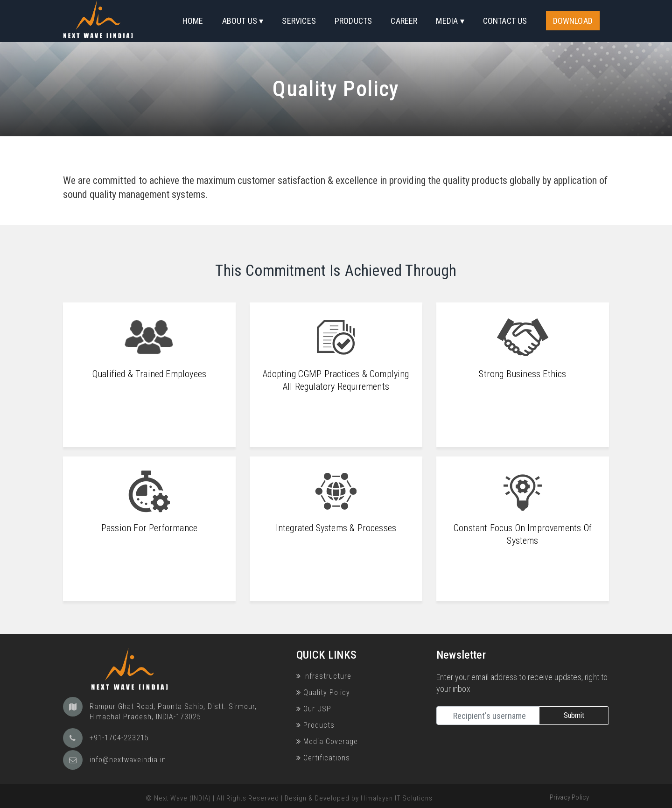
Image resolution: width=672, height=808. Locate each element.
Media (447, 21)
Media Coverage (327, 741)
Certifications (323, 758)
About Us (240, 21)
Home (193, 21)
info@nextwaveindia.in (128, 760)
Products (353, 21)
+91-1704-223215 (119, 738)
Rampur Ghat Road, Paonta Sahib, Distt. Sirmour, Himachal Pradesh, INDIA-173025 (173, 712)
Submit (574, 715)
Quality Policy (323, 692)
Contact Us (505, 21)
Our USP (314, 709)
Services (299, 21)
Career (404, 21)
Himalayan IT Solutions (397, 798)
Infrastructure (324, 676)
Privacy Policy (570, 797)
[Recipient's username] (488, 716)
